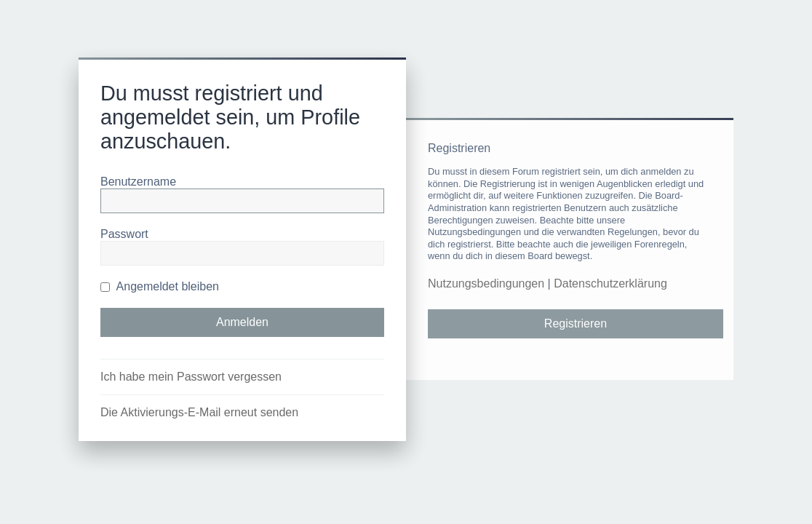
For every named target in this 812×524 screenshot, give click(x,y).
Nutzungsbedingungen (486, 283)
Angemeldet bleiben (160, 286)
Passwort (124, 234)
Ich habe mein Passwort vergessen (191, 377)
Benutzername (138, 182)
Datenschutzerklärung (610, 283)
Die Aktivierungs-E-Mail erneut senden (199, 412)
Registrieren (576, 323)
